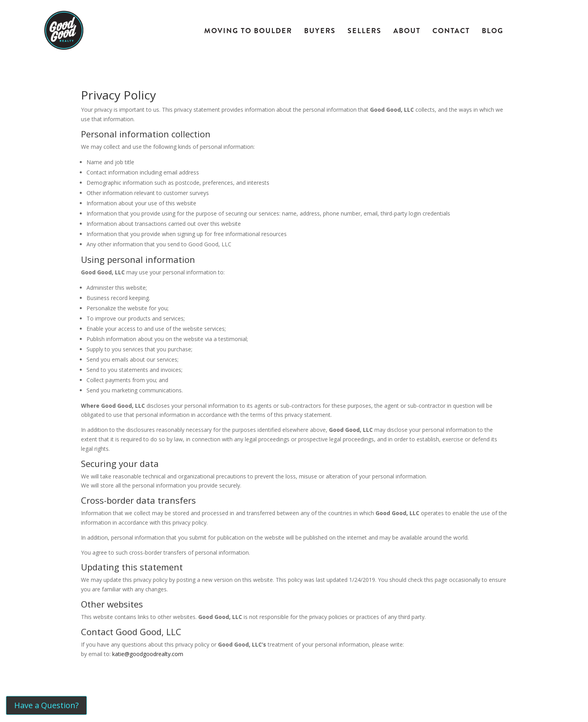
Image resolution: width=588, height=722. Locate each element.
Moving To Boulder (248, 31)
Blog (493, 31)
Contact (451, 31)
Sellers (364, 31)
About (407, 31)
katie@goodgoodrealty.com (148, 654)
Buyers (320, 31)
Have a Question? (46, 705)
